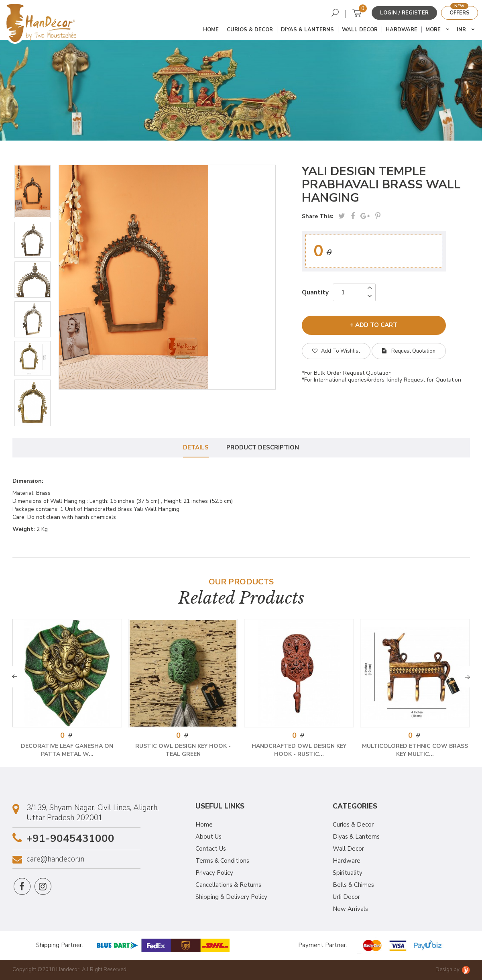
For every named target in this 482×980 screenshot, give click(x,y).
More (433, 30)
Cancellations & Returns (228, 885)
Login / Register (404, 13)
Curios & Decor (250, 30)
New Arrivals (350, 909)
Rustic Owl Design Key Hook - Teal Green (183, 750)
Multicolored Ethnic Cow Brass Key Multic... (415, 750)
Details (196, 447)
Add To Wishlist (336, 351)
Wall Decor (360, 30)
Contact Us (211, 849)
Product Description (263, 447)
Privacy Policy (214, 873)
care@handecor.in (55, 859)
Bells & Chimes (353, 885)
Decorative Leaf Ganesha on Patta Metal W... (67, 750)
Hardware (402, 30)
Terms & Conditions (222, 861)
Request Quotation (409, 351)
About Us (208, 837)
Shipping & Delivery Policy (231, 897)
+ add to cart (374, 325)
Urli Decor (346, 897)
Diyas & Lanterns (307, 30)
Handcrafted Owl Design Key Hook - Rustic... (299, 750)
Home (211, 30)
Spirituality (348, 873)
